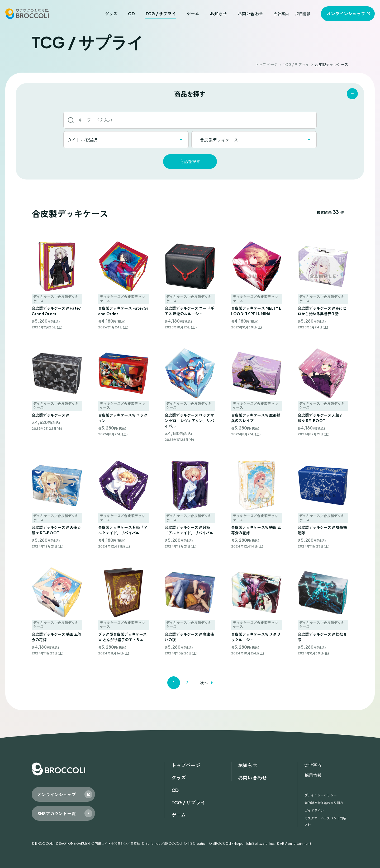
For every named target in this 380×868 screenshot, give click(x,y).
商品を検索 (190, 161)
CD (131, 14)
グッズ (111, 14)
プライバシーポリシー (321, 795)
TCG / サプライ (161, 14)
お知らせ (218, 14)
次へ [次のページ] (204, 683)
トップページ (266, 64)
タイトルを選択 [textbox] (82, 140)
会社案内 (281, 14)
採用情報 (303, 14)
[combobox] (126, 140)
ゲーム (193, 14)
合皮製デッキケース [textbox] (217, 140)
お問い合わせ (250, 14)
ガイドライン (314, 811)
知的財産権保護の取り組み (324, 803)
